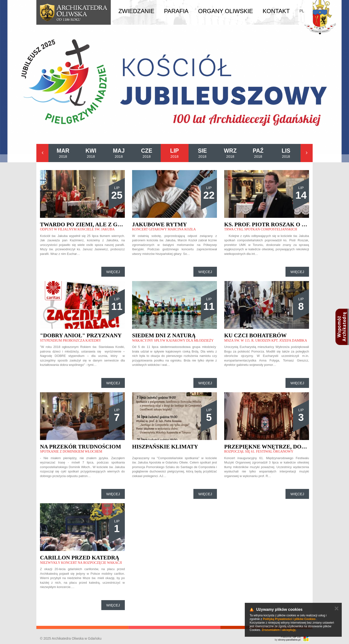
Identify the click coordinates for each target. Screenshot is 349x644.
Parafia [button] (176, 11)
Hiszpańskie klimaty (165, 447)
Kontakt (276, 11)
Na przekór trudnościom (80, 447)
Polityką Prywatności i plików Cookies (289, 619)
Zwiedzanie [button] (136, 11)
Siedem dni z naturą (164, 335)
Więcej (113, 272)
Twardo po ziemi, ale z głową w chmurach (109, 224)
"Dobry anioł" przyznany (81, 335)
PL (302, 11)
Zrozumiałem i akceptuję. (279, 630)
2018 (63, 153)
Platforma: (291, 637)
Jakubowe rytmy (159, 224)
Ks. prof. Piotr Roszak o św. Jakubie (281, 224)
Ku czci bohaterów (255, 335)
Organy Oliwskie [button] (226, 11)
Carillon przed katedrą (80, 558)
